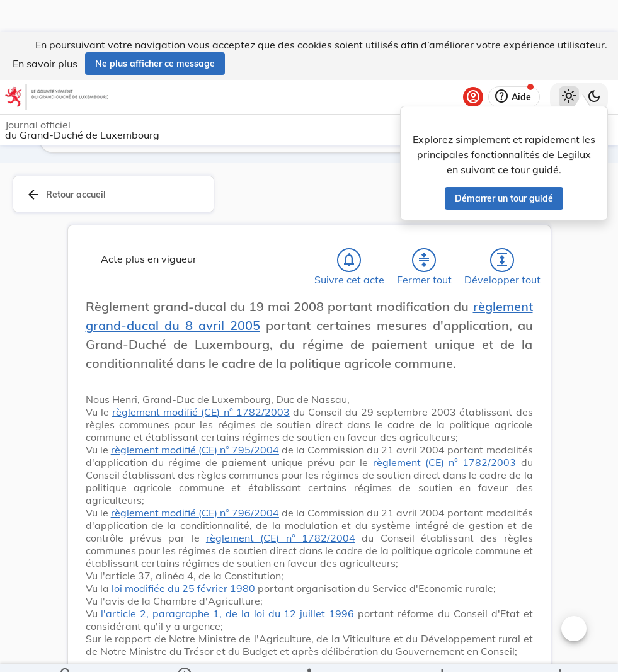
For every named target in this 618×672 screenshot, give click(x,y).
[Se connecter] (473, 65)
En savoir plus (45, 31)
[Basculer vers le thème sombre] (594, 65)
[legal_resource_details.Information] (184, 652)
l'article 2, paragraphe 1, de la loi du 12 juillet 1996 (227, 616)
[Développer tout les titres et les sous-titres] (502, 263)
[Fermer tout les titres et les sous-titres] (424, 263)
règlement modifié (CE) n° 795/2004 (195, 452)
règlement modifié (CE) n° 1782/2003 (201, 414)
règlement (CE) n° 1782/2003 (445, 465)
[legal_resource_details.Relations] (309, 652)
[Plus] (559, 652)
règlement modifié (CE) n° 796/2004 (195, 515)
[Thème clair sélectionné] (569, 65)
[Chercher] (66, 652)
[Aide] (514, 65)
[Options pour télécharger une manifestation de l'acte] (441, 652)
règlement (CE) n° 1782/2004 (281, 540)
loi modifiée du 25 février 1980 (183, 591)
